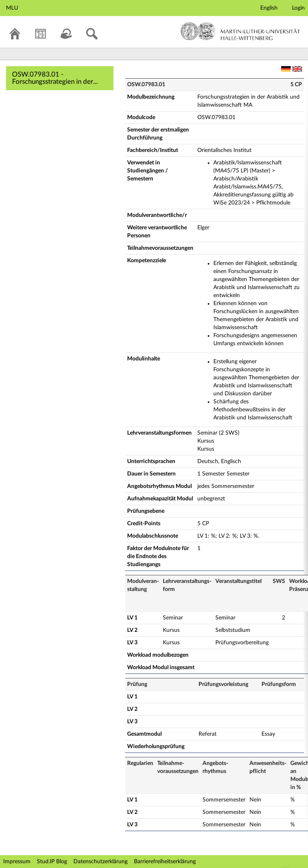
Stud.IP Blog (52, 862)
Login (298, 8)
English (269, 8)
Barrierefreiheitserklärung (165, 862)
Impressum (17, 862)
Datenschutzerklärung (100, 862)
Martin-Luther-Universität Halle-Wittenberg (240, 31)
